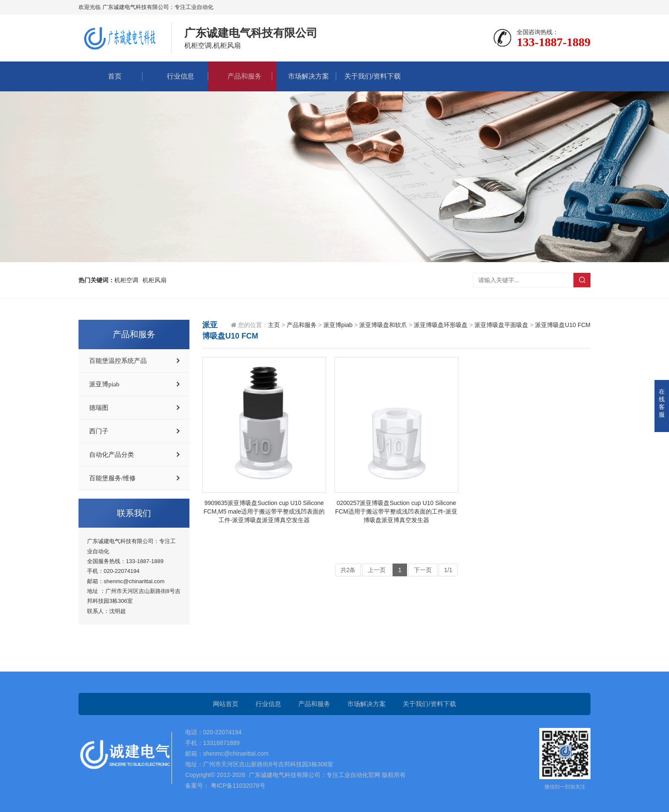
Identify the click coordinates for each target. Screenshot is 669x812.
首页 (111, 76)
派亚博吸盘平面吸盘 (501, 325)
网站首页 (226, 704)
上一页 (377, 570)
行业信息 (176, 76)
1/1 (448, 570)
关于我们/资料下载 (368, 76)
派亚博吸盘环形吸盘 (441, 325)
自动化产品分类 (112, 455)
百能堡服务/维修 (112, 478)
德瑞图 (99, 408)
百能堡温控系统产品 (118, 361)
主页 (274, 325)
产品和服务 (240, 76)
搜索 (582, 280)
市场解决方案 (304, 76)
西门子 (99, 431)
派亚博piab (104, 384)
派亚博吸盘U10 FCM (563, 325)
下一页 (423, 570)
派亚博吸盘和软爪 (383, 325)
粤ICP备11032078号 (237, 786)
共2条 (348, 570)
